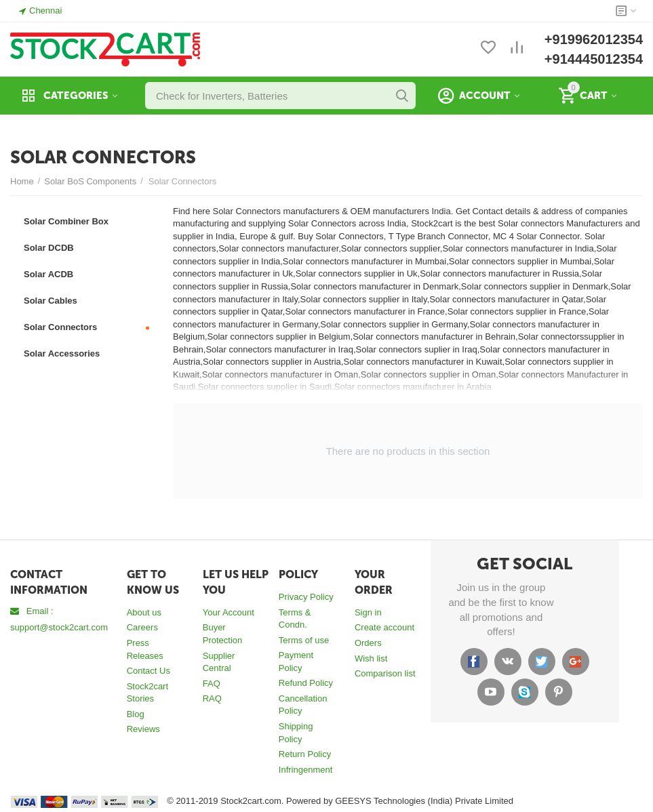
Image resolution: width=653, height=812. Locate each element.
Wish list (371, 658)
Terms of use (304, 640)
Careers (142, 627)
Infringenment (306, 770)
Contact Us (149, 671)
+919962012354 (594, 39)
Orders (368, 643)
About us (144, 612)
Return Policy (305, 754)
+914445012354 (594, 59)
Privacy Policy (306, 597)
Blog (136, 714)
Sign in (368, 612)
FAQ (212, 684)
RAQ (212, 698)
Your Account (229, 612)
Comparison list (385, 673)
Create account (384, 627)
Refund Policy (306, 683)
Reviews (143, 729)
